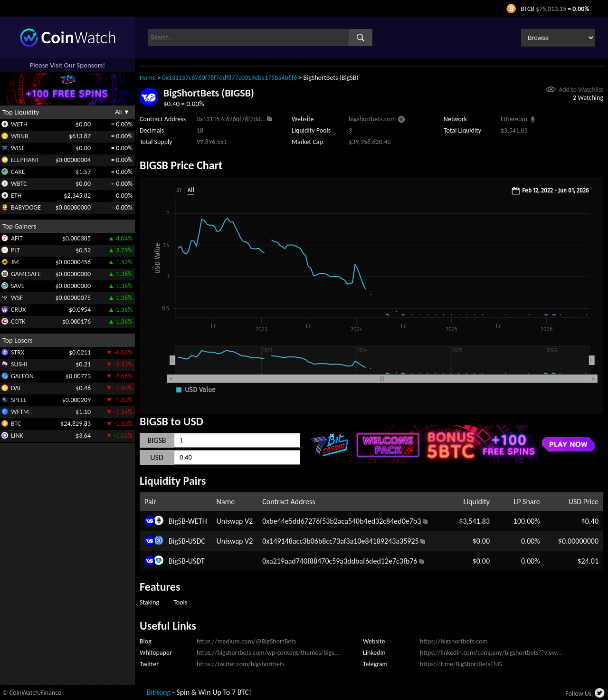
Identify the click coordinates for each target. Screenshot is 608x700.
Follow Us (578, 694)
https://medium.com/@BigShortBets (246, 641)
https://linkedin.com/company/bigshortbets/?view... (491, 653)
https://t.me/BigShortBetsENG (461, 664)
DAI (16, 388)
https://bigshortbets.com (454, 641)
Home (148, 78)
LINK (17, 436)
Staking (149, 602)
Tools (180, 602)
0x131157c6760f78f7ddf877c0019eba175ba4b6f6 (230, 78)
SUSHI (19, 364)
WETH (19, 124)
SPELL (19, 400)
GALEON (22, 376)
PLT (15, 250)
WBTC (19, 184)
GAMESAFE (26, 274)
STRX (18, 352)
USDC (197, 541)
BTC (16, 424)
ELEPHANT (25, 160)
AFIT (17, 238)
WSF (17, 298)
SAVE (18, 286)
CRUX (18, 310)
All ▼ (122, 112)
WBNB (20, 136)
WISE (18, 148)
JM (15, 262)
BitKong (159, 692)
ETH (16, 196)
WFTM (20, 412)
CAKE (18, 172)
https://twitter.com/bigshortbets (241, 664)
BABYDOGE (26, 207)
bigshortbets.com (372, 119)
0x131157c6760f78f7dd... (231, 119)
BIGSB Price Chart (181, 165)
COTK (18, 321)
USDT (196, 561)
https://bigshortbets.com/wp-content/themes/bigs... (268, 653)
